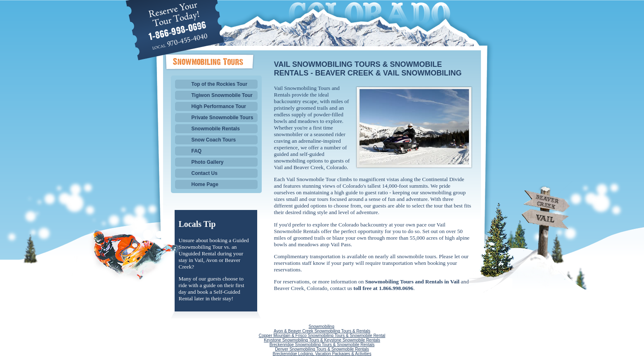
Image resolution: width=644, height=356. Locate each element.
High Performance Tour (219, 106)
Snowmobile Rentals (216, 129)
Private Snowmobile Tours (223, 118)
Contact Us (205, 173)
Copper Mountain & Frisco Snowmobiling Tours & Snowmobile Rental (322, 336)
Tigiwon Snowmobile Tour (222, 95)
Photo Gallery (208, 162)
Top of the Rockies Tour (220, 84)
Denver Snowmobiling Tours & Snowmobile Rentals (322, 349)
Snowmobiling (321, 327)
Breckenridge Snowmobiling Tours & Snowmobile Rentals (322, 345)
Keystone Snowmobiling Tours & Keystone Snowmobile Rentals (322, 340)
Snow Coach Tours (214, 140)
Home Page (205, 184)
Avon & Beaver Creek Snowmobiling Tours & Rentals (322, 331)
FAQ (197, 151)
